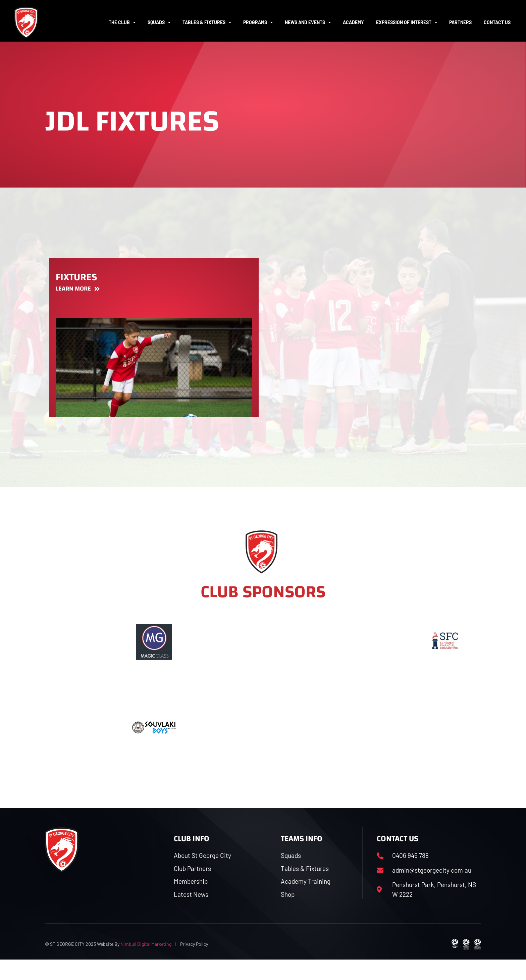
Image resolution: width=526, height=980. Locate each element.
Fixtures (76, 295)
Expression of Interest (407, 22)
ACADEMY (353, 22)
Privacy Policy (194, 965)
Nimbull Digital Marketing (146, 965)
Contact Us (497, 22)
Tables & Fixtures (207, 22)
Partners (460, 22)
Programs (258, 22)
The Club (122, 22)
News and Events (308, 22)
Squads (159, 22)
